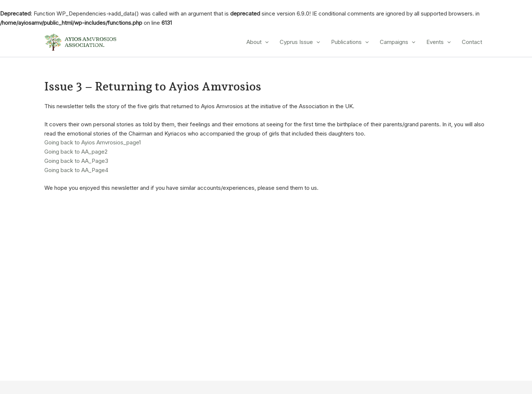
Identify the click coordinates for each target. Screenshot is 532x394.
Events (439, 42)
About (258, 42)
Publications (350, 42)
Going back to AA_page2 (76, 152)
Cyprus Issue (300, 42)
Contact (472, 42)
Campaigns (398, 42)
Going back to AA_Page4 (76, 170)
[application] (265, 42)
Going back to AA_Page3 (76, 161)
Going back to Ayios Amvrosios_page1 (93, 142)
